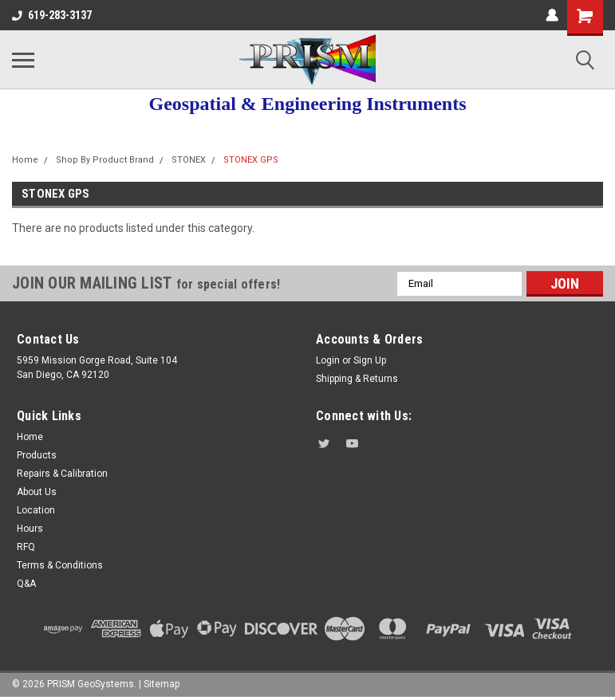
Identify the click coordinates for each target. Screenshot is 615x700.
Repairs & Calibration (62, 474)
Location (36, 510)
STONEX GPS (251, 160)
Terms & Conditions (60, 565)
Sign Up (370, 360)
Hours (30, 529)
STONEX (189, 160)
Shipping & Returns (357, 379)
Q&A (26, 584)
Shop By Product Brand (105, 160)
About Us (37, 492)
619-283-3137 (52, 15)
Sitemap (162, 684)
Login (328, 360)
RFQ (26, 547)
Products (37, 455)
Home (25, 160)
